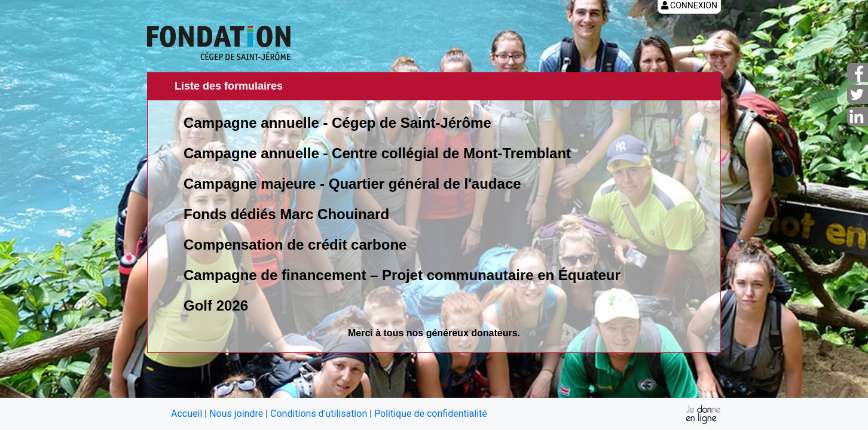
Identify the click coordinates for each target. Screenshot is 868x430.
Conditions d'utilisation (319, 414)
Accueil (187, 414)
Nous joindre (236, 414)
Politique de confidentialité (431, 414)
